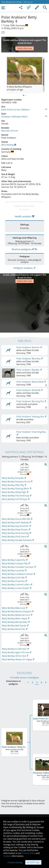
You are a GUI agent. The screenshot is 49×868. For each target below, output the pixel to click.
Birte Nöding (9, 137)
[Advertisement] (24, 41)
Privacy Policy (29, 853)
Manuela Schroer (10, 123)
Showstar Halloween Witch (14, 109)
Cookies (7, 856)
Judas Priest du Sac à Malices (15, 102)
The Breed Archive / (12, 2)
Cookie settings (15, 862)
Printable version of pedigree (24, 657)
